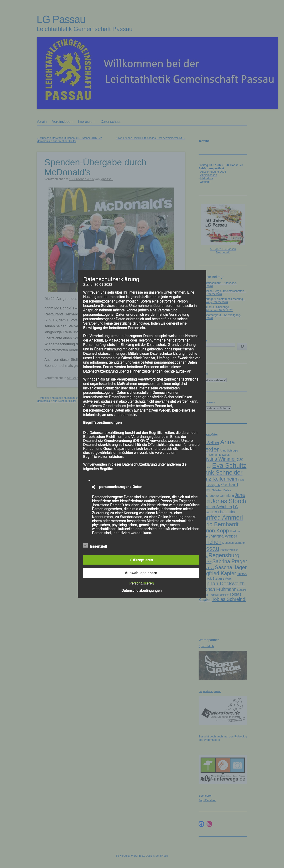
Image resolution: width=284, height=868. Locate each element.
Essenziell (95, 545)
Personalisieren (142, 583)
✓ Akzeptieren (141, 560)
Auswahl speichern (141, 573)
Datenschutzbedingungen (141, 590)
